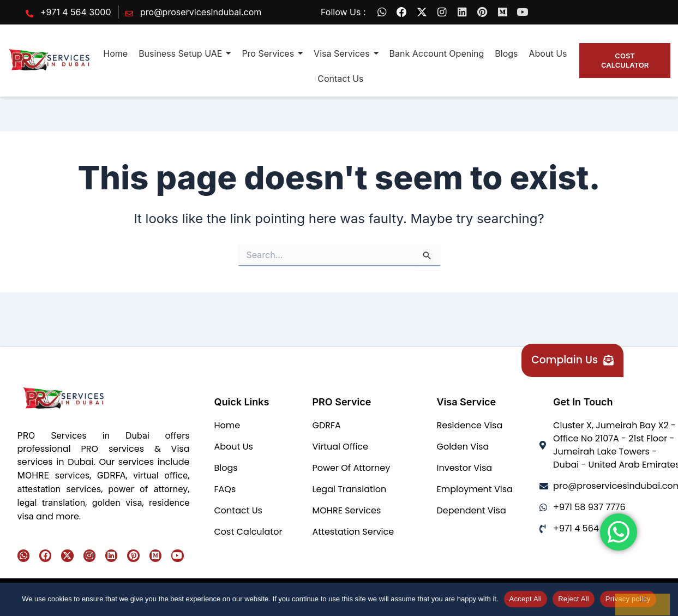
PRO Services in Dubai (83, 435)
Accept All (526, 599)
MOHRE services (54, 475)
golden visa (117, 503)
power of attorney (148, 489)
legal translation (52, 503)
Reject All (574, 599)
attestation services (59, 489)
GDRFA (112, 475)
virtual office (160, 475)
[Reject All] (643, 605)
